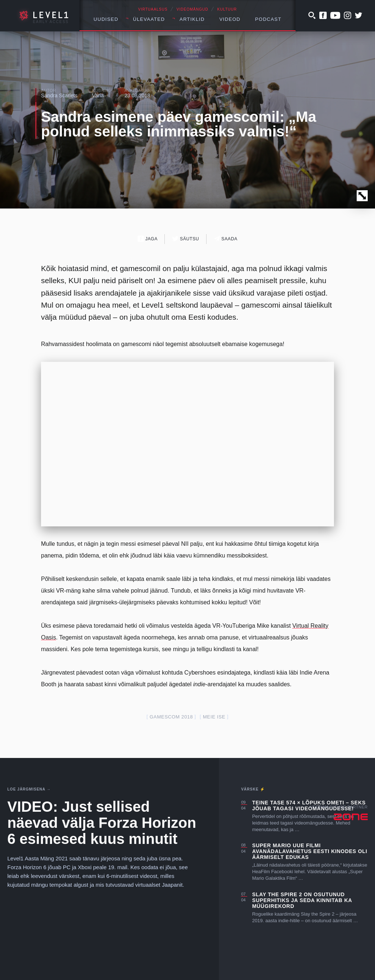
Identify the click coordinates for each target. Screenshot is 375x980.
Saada (226, 239)
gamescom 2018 (171, 717)
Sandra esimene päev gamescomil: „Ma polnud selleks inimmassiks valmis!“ (179, 124)
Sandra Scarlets (59, 95)
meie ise (214, 717)
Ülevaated (149, 19)
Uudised (106, 19)
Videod (230, 19)
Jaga (148, 239)
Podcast (268, 19)
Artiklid (192, 19)
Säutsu (185, 239)
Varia (98, 95)
